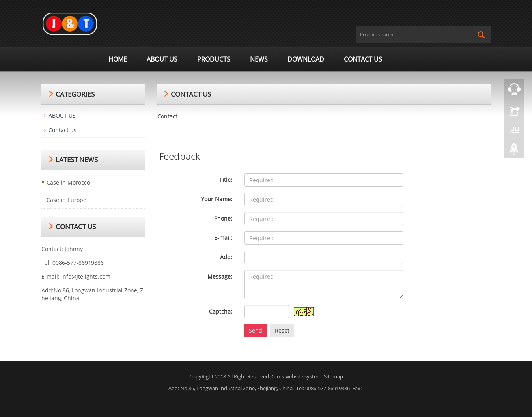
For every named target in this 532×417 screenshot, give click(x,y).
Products (214, 59)
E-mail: (223, 238)
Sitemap (333, 376)
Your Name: (217, 199)
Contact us (363, 59)
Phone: (223, 218)
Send (256, 330)
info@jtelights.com (86, 276)
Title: (226, 180)
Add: (226, 257)
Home (118, 59)
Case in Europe (66, 200)
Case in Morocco (68, 182)
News (259, 59)
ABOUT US (162, 59)
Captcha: (221, 311)
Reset (282, 330)
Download (306, 59)
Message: (220, 276)
